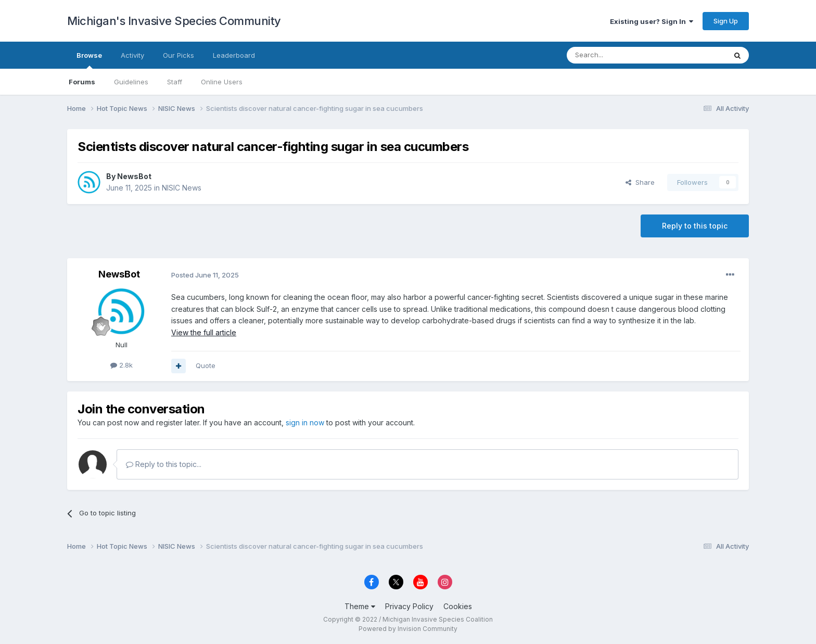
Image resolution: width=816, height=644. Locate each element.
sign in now (305, 422)
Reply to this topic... (164, 464)
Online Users (222, 82)
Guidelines (131, 82)
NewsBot (134, 176)
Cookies (458, 606)
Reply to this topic (695, 226)
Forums (82, 82)
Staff (175, 82)
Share (640, 182)
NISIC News (182, 188)
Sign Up (726, 21)
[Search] (620, 55)
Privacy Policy (409, 606)
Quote (206, 365)
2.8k (122, 365)
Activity (132, 55)
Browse (89, 60)
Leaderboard (234, 55)
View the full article (204, 332)
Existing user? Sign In (652, 21)
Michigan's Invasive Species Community (174, 21)
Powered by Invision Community (408, 629)
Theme (360, 606)
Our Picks (178, 55)
